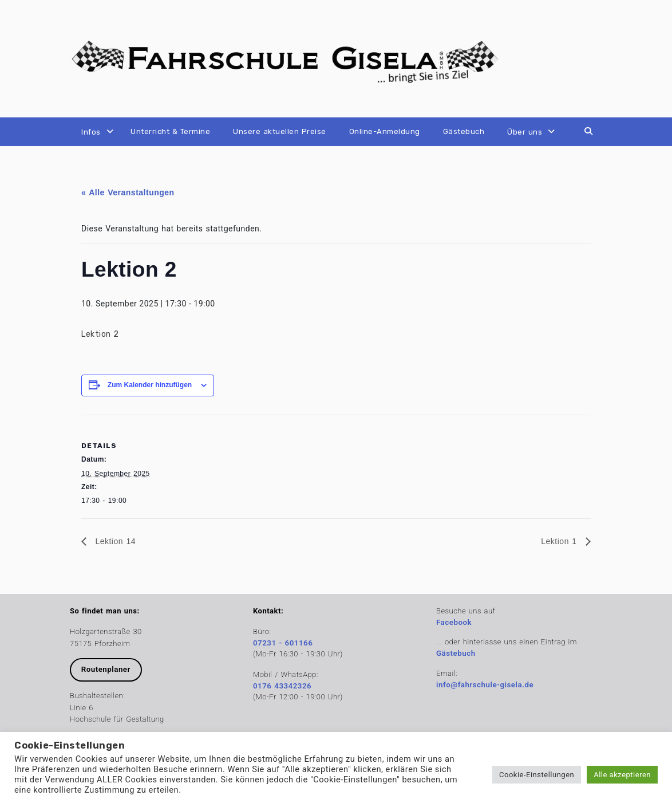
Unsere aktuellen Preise (280, 131)
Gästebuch (464, 131)
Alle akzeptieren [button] (622, 775)
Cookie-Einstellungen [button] (537, 775)
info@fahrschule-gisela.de (485, 685)
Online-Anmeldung (385, 131)
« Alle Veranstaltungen (128, 192)
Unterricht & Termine (170, 131)
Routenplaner (106, 669)
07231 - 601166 (283, 643)
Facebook (454, 622)
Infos (91, 132)
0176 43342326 (282, 686)
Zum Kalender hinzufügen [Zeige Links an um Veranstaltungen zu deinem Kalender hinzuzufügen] (150, 385)
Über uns (525, 132)
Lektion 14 (114, 541)
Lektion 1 (560, 541)
